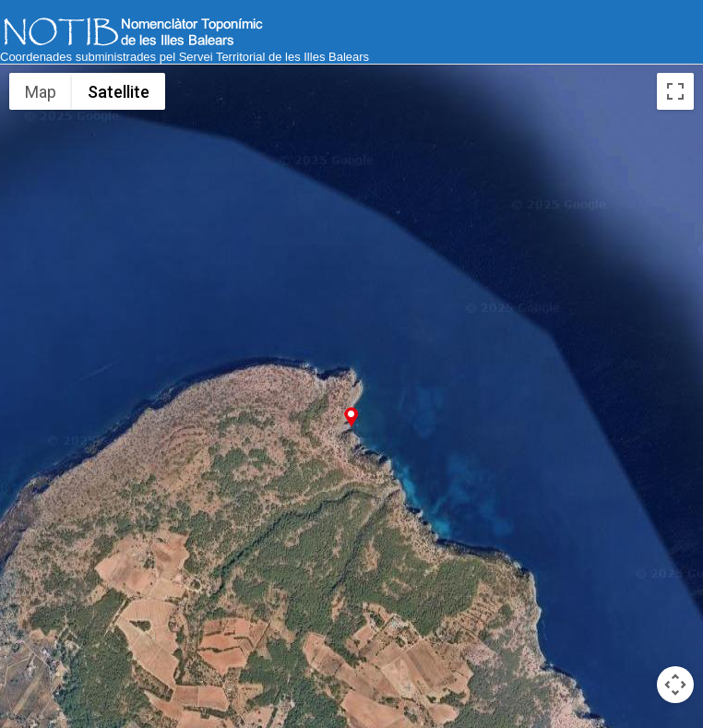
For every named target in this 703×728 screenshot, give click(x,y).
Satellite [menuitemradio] (118, 91)
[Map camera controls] (675, 685)
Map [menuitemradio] (41, 91)
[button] (351, 417)
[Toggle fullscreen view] (675, 91)
